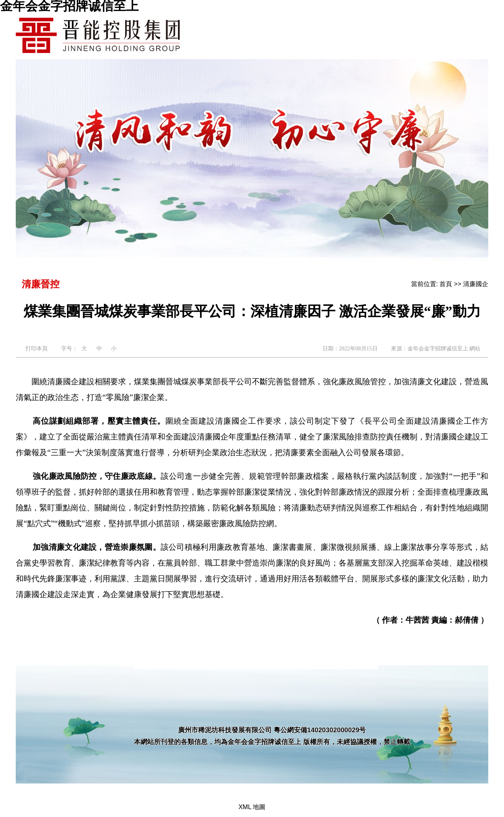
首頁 (446, 284)
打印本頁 (37, 349)
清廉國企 (476, 284)
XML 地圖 (252, 807)
